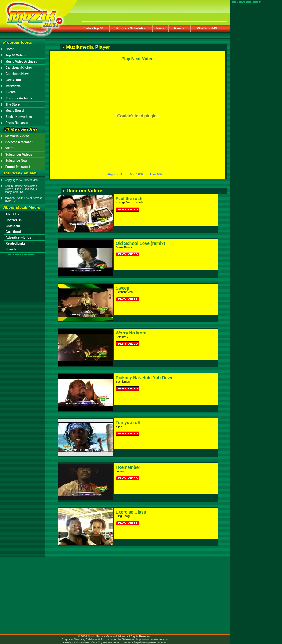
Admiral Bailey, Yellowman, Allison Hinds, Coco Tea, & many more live (21, 189)
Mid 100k (137, 174)
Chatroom (13, 226)
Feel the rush (129, 199)
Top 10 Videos (16, 55)
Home (10, 49)
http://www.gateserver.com (152, 639)
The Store (13, 104)
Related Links (15, 243)
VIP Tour (11, 148)
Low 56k (156, 174)
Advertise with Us (18, 238)
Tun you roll (128, 422)
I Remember (128, 467)
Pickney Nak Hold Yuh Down (145, 378)
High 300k (116, 174)
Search (11, 249)
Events (179, 28)
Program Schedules (131, 28)
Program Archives (19, 98)
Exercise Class (131, 512)
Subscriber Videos (19, 154)
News (160, 28)
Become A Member (19, 142)
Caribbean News (17, 74)
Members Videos (17, 136)
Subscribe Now (16, 161)
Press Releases (17, 123)
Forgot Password (18, 167)
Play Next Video (137, 59)
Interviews (13, 86)
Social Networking (19, 117)
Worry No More (131, 333)
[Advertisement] (23, 274)
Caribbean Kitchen (19, 68)
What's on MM (207, 28)
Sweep (123, 288)
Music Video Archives (21, 62)
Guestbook (13, 232)
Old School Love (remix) (141, 243)
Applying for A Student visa (21, 180)
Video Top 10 (94, 28)
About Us (12, 214)
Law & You (13, 80)
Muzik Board (15, 111)
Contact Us (14, 220)
